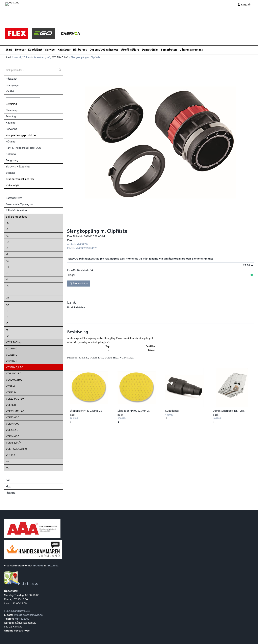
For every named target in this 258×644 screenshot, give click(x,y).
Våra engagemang (191, 50)
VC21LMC (11, 349)
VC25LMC (11, 355)
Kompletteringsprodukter (21, 135)
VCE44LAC (12, 430)
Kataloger (64, 50)
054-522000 (22, 619)
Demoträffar (150, 50)
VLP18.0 (11, 455)
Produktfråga (79, 284)
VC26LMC (11, 361)
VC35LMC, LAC (60, 58)
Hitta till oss (21, 584)
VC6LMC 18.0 (14, 374)
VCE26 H (11, 405)
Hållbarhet (80, 50)
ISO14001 (53, 566)
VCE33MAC (12, 418)
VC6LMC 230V (14, 380)
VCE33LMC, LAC (15, 411)
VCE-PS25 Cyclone (17, 449)
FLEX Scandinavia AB (17, 611)
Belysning (11, 104)
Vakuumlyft (13, 185)
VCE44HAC (12, 424)
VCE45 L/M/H (14, 443)
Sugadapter (172, 411)
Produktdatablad (77, 307)
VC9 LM (10, 386)
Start (9, 50)
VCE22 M (11, 393)
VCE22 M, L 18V (15, 399)
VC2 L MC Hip (14, 342)
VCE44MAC (12, 436)
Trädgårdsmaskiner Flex (20, 179)
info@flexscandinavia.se (28, 615)
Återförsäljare (130, 50)
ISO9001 (38, 566)
